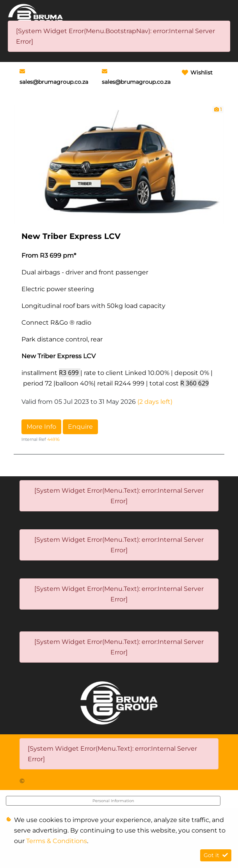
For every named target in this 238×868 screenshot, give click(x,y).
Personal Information (113, 801)
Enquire (80, 427)
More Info (41, 427)
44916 (53, 439)
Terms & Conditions (57, 841)
